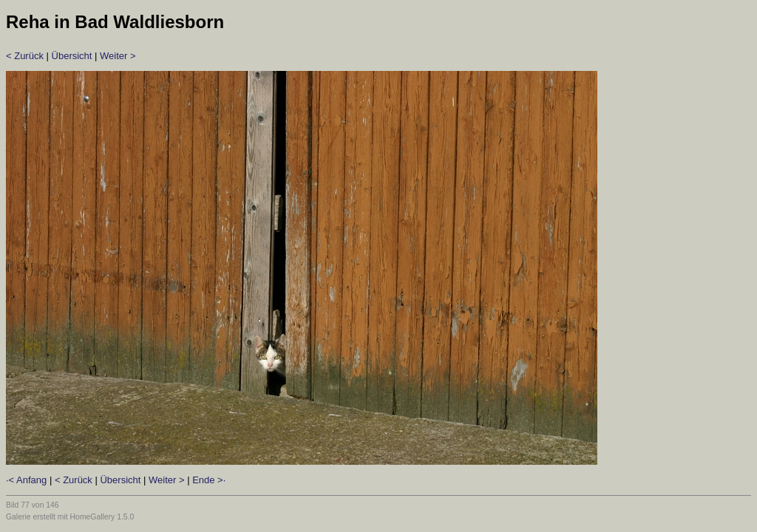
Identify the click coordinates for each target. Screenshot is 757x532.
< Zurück (25, 56)
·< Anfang (26, 480)
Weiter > (118, 56)
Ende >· (209, 480)
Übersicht (72, 56)
